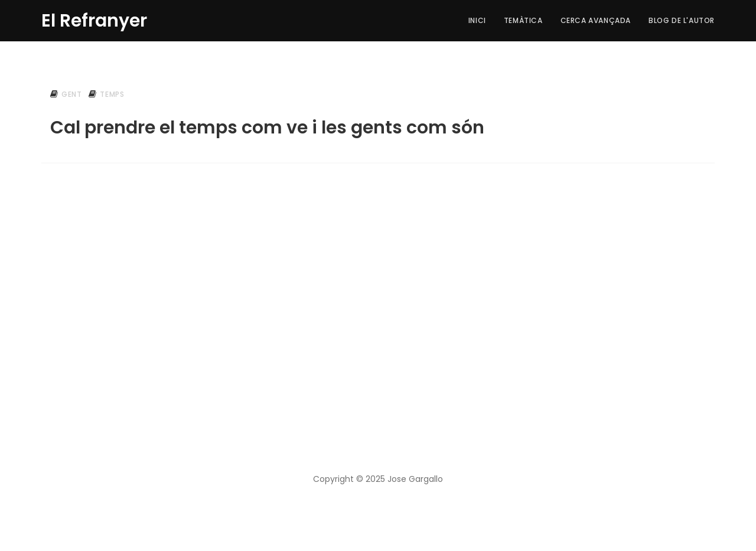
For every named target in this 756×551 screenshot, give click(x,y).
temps (112, 94)
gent (71, 94)
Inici (477, 20)
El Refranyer (94, 19)
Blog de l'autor (682, 20)
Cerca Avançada (596, 20)
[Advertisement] (378, 271)
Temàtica (523, 20)
